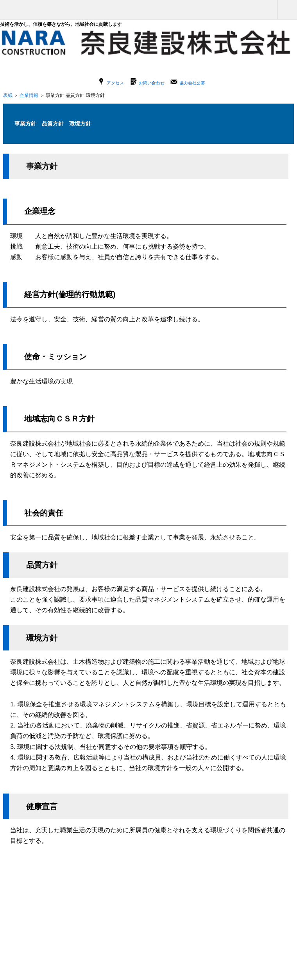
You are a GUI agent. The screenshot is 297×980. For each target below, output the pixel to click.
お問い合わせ (152, 83)
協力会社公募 (192, 83)
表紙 (8, 95)
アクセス (115, 83)
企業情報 (29, 95)
